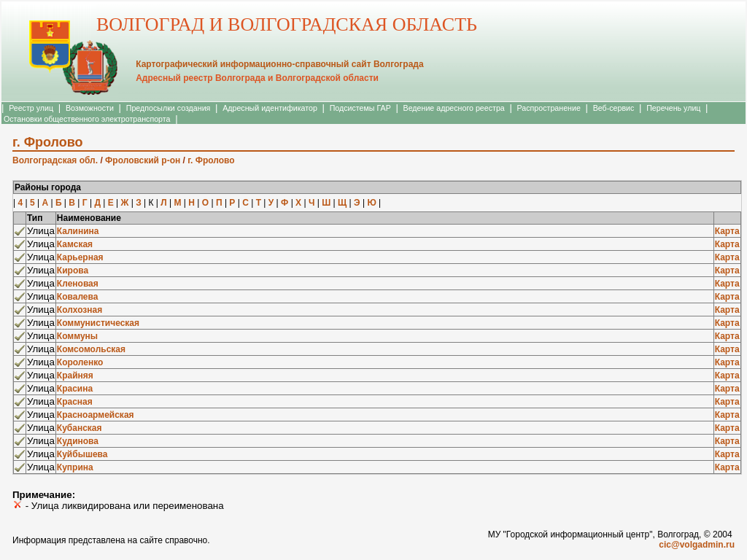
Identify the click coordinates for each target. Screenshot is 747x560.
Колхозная (80, 310)
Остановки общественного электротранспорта (87, 119)
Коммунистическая (98, 323)
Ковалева (78, 297)
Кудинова (78, 441)
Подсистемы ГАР (360, 108)
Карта (727, 231)
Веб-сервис (614, 108)
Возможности (90, 108)
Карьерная (80, 257)
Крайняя (75, 376)
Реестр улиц (31, 108)
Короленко (80, 362)
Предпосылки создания (169, 108)
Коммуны (77, 336)
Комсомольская (91, 349)
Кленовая (78, 284)
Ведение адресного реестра (454, 108)
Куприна (75, 467)
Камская (75, 244)
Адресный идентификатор (270, 108)
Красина (75, 389)
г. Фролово (211, 160)
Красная (75, 402)
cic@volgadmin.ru (697, 545)
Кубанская (80, 428)
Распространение (549, 108)
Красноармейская (96, 415)
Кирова (73, 271)
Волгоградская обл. (55, 160)
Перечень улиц (673, 108)
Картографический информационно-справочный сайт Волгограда (279, 64)
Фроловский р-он (143, 160)
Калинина (78, 231)
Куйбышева (82, 454)
